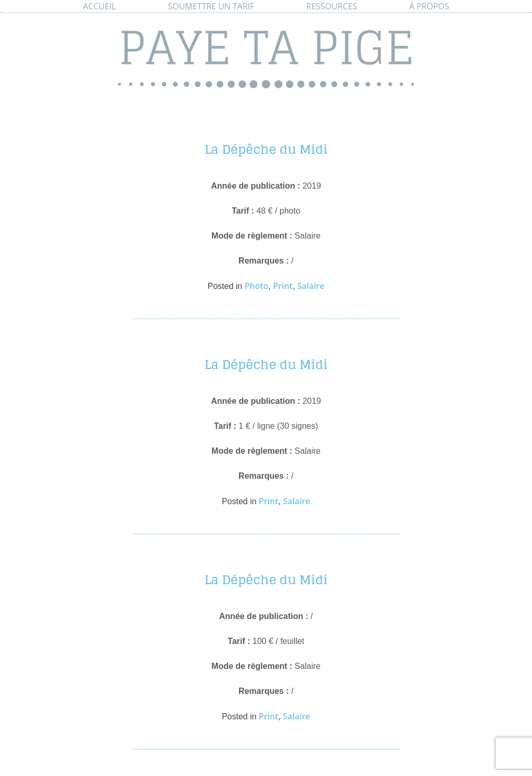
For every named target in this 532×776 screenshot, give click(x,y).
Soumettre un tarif (211, 6)
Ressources (331, 6)
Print (283, 286)
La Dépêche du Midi (266, 149)
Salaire (311, 286)
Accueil (100, 6)
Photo (257, 286)
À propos (429, 6)
